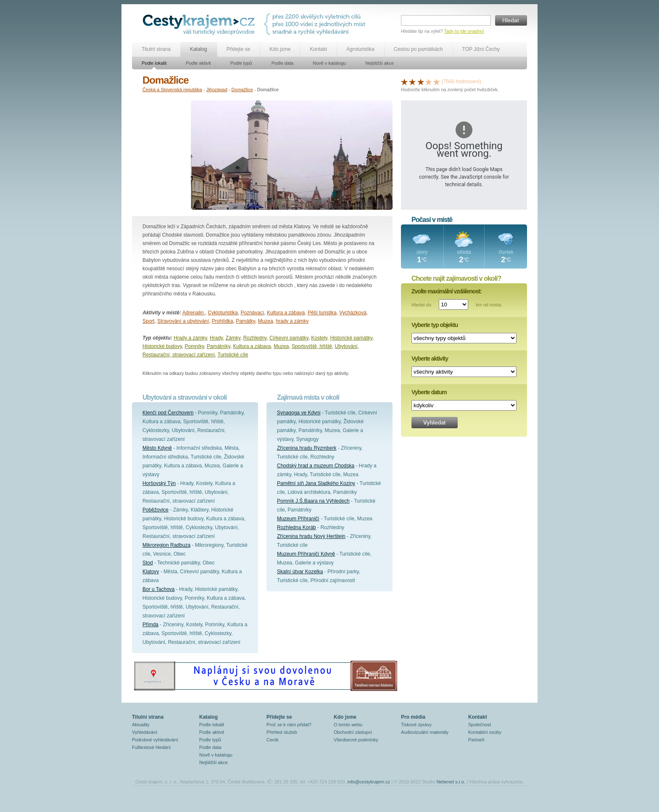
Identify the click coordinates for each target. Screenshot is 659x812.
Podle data (283, 63)
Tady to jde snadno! (464, 31)
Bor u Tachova (159, 589)
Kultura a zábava (286, 313)
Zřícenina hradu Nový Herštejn (311, 536)
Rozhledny (255, 338)
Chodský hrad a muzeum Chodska (316, 466)
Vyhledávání (145, 732)
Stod (148, 563)
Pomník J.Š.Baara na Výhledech (313, 501)
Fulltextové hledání (151, 747)
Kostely (319, 338)
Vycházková (353, 313)
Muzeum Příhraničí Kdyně (306, 554)
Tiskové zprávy (416, 725)
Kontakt (318, 49)
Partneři (476, 740)
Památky (245, 321)
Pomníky (195, 346)
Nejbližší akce (380, 63)
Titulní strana (156, 49)
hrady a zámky (292, 321)
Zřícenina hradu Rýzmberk (307, 448)
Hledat (511, 20)
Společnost (480, 725)
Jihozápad (217, 90)
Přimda (150, 625)
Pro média (413, 717)
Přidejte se (239, 49)
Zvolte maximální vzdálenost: (447, 291)
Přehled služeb (282, 732)
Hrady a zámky (190, 338)
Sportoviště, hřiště (312, 346)
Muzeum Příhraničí (298, 519)
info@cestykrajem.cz (369, 782)
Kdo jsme (280, 49)
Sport (149, 321)
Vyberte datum (429, 392)
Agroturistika (360, 49)
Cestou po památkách (418, 49)
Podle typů (241, 63)
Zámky (233, 338)
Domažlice (242, 90)
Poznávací (252, 313)
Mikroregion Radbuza (166, 545)
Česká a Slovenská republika (172, 90)
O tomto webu (348, 725)
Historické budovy (162, 346)
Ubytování (346, 346)
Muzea (266, 321)
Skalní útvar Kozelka (300, 572)
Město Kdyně (157, 448)
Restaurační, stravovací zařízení (179, 355)
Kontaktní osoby (485, 732)
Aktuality (141, 725)
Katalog (199, 49)
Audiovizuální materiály (425, 732)
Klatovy (151, 572)
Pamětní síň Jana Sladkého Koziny (316, 483)
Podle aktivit (198, 63)
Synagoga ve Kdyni (299, 413)
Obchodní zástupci (353, 732)
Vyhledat (435, 423)
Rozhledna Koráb (297, 527)
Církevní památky (289, 338)
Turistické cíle (233, 355)
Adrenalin (194, 313)
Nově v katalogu (329, 63)
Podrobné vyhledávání (155, 740)
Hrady (216, 338)
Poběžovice (156, 510)
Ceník (273, 740)
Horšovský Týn (159, 483)
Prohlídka (223, 321)
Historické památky (351, 338)
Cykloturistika (223, 313)
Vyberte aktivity (430, 359)
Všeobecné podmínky (356, 740)
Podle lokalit (154, 63)
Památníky (219, 346)
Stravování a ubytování (183, 321)
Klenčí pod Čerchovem (168, 413)
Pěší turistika (322, 313)
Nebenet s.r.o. (451, 782)
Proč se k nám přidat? (289, 725)
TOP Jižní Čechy (481, 49)
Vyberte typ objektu (435, 325)
